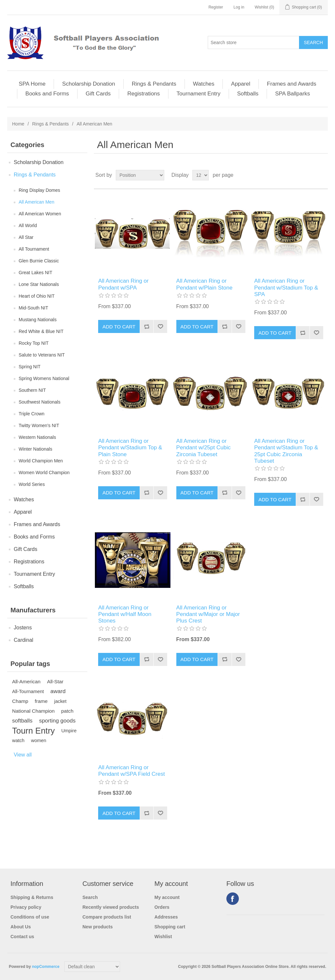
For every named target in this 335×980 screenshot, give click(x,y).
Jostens (23, 628)
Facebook (233, 899)
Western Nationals (37, 437)
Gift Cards (98, 94)
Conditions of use (30, 917)
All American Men (36, 202)
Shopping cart (170, 927)
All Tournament (34, 249)
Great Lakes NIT (35, 273)
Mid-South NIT (33, 308)
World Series (32, 484)
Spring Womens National (44, 378)
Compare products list (107, 917)
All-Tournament (28, 691)
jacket (60, 701)
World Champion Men (41, 461)
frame (41, 701)
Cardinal (24, 640)
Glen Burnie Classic (39, 261)
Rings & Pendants (154, 84)
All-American (26, 681)
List (322, 175)
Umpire (69, 731)
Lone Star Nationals (39, 284)
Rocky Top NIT (34, 343)
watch (18, 740)
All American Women (40, 214)
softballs (22, 721)
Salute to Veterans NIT (42, 355)
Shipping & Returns (32, 897)
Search (90, 897)
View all (23, 755)
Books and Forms (47, 94)
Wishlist (163, 937)
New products (98, 927)
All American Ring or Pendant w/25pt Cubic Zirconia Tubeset (203, 448)
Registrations (143, 94)
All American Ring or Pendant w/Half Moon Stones (125, 614)
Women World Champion (44, 473)
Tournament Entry (199, 94)
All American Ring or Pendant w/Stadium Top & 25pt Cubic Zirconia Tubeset (286, 451)
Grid (310, 175)
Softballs (248, 94)
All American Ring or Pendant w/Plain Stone (204, 284)
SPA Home (32, 84)
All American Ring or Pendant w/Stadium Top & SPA (286, 288)
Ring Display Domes (39, 190)
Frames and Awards (292, 84)
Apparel (241, 84)
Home (18, 124)
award (58, 691)
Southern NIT (32, 390)
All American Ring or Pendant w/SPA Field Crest (132, 771)
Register (216, 7)
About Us (21, 927)
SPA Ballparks (292, 94)
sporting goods (57, 721)
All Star (26, 237)
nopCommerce (46, 967)
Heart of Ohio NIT (37, 296)
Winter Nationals (35, 449)
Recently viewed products (111, 907)
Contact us (22, 937)
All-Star (55, 681)
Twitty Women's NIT (39, 425)
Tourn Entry (33, 731)
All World (28, 225)
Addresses (166, 917)
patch (67, 711)
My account (167, 897)
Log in (239, 7)
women (39, 740)
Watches (204, 84)
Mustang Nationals (38, 320)
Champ (20, 701)
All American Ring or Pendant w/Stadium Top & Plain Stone (130, 448)
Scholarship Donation (89, 84)
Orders (162, 907)
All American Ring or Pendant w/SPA (123, 284)
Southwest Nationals (40, 402)
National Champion (33, 711)
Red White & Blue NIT (41, 331)
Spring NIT (30, 367)
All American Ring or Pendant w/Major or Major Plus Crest (208, 614)
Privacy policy (26, 907)
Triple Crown (32, 414)
